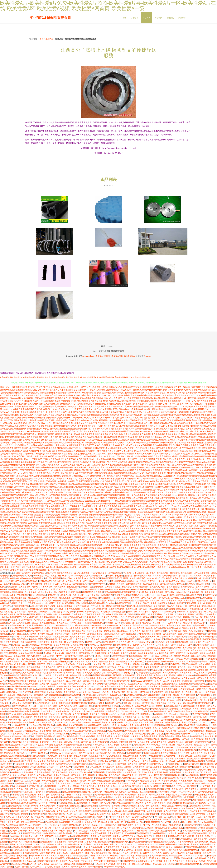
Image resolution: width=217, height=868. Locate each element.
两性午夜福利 (198, 800)
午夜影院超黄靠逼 (66, 803)
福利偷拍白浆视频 (205, 733)
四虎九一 (23, 603)
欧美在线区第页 (174, 831)
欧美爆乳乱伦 (91, 617)
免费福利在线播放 (65, 606)
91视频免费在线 (78, 537)
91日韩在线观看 (170, 534)
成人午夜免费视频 (97, 404)
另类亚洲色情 (97, 415)
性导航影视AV (51, 440)
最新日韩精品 (20, 426)
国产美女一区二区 (94, 642)
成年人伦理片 (15, 528)
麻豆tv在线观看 (111, 437)
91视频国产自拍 (69, 431)
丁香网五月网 (205, 850)
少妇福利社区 (200, 625)
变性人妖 (41, 390)
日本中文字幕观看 (163, 720)
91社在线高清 (157, 429)
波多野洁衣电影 (41, 717)
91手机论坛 (104, 534)
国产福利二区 (133, 692)
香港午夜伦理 (191, 664)
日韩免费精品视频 (18, 539)
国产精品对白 (163, 573)
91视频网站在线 (136, 409)
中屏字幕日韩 (18, 648)
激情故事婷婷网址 (29, 758)
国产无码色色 (8, 476)
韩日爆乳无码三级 (61, 423)
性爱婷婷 (6, 462)
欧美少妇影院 (155, 589)
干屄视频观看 (98, 772)
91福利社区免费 (127, 648)
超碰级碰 (90, 817)
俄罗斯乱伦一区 (24, 753)
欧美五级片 (156, 806)
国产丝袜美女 (209, 412)
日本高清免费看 (88, 758)
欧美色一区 (159, 639)
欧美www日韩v (37, 855)
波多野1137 (146, 864)
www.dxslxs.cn (89, 356)
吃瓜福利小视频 (121, 429)
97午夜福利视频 (157, 423)
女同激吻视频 (114, 431)
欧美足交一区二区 (175, 406)
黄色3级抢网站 (108, 390)
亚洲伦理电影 (190, 600)
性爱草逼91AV (143, 481)
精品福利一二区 (120, 839)
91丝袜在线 (60, 512)
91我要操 (171, 473)
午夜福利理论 (178, 789)
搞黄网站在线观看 (201, 476)
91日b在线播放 (175, 825)
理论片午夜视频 (46, 778)
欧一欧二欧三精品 (148, 850)
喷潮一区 (44, 481)
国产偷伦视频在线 (30, 742)
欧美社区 (136, 864)
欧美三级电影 (123, 523)
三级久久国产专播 (30, 617)
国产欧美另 (168, 628)
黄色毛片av (31, 689)
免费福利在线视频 (72, 695)
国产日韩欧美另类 (79, 867)
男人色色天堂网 (186, 781)
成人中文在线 (210, 612)
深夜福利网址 (210, 445)
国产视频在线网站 (80, 598)
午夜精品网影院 (189, 448)
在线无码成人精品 (160, 825)
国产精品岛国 (109, 664)
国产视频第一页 (99, 850)
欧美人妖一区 (211, 836)
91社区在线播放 (65, 786)
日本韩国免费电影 (154, 756)
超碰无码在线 (92, 503)
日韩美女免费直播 (142, 517)
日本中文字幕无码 (32, 459)
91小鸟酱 (170, 659)
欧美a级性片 (199, 781)
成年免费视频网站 (144, 445)
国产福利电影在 (120, 606)
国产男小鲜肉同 (168, 418)
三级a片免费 (207, 598)
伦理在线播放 (85, 398)
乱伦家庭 (85, 404)
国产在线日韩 (119, 753)
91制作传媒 (106, 459)
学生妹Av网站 (161, 390)
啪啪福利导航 (44, 794)
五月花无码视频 (83, 481)
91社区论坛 (35, 467)
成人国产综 (133, 764)
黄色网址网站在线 (153, 789)
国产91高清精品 (56, 398)
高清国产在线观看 (83, 800)
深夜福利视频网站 (125, 670)
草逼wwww (133, 520)
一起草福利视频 (110, 684)
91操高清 (54, 703)
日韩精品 (137, 703)
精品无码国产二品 (170, 526)
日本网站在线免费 (173, 426)
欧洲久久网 (102, 678)
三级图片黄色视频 (30, 709)
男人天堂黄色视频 (74, 681)
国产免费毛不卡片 (59, 534)
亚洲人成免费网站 (175, 390)
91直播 (56, 445)
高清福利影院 (182, 606)
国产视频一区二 (14, 659)
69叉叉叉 (160, 542)
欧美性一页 (178, 695)
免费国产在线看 (202, 487)
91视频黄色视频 (30, 783)
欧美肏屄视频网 (157, 592)
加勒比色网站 (46, 731)
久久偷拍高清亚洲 (64, 467)
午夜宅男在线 (51, 462)
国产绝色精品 (12, 465)
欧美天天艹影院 (74, 778)
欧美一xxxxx (210, 409)
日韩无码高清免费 (37, 767)
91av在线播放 (95, 459)
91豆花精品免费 (81, 831)
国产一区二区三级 (143, 825)
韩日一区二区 (32, 406)
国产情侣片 (168, 539)
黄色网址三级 (76, 806)
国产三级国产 (83, 462)
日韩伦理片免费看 (63, 758)
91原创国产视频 (197, 426)
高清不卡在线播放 (170, 781)
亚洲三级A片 (126, 745)
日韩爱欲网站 (202, 797)
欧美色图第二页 (99, 576)
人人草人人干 (179, 861)
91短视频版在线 (199, 858)
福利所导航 (183, 528)
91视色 (34, 445)
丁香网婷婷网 (156, 758)
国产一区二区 (121, 390)
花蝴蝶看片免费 (11, 395)
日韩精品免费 (144, 742)
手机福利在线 (65, 661)
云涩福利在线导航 (23, 445)
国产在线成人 (188, 692)
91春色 (169, 631)
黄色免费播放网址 (76, 725)
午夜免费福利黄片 (168, 844)
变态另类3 (69, 678)
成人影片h (131, 442)
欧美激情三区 (91, 822)
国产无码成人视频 (146, 772)
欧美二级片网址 (79, 523)
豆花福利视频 (52, 492)
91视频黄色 (176, 822)
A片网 (143, 756)
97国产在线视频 (34, 831)
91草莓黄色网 (31, 648)
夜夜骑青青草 (138, 398)
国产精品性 (55, 387)
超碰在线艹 (116, 451)
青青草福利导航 (119, 692)
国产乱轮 (116, 700)
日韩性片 (111, 584)
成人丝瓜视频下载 (96, 406)
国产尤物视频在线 (41, 528)
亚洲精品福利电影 (59, 589)
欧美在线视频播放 (36, 515)
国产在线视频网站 (157, 833)
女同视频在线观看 (36, 756)
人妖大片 (203, 526)
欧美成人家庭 (70, 864)
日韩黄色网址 (40, 492)
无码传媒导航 (14, 490)
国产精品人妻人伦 (117, 800)
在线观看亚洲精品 (148, 448)
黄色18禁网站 (128, 470)
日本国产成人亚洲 (13, 692)
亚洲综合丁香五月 (113, 587)
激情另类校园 (196, 659)
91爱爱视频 (58, 426)
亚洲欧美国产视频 (87, 811)
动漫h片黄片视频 (49, 697)
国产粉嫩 (149, 509)
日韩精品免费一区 (176, 855)
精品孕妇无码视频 (26, 465)
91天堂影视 (212, 526)
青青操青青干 (136, 545)
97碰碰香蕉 (56, 797)
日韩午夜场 (106, 490)
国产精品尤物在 (18, 454)
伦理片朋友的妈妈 (85, 673)
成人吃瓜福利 (210, 426)
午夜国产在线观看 (21, 814)
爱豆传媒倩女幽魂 (64, 429)
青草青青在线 (197, 650)
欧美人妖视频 (168, 806)
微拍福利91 (159, 617)
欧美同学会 (200, 681)
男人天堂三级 (104, 786)
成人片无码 (188, 515)
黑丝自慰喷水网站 (25, 695)
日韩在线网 (123, 462)
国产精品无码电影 (57, 395)
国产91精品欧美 (144, 659)
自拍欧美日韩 (95, 670)
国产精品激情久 (123, 661)
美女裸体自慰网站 (152, 667)
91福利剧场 (44, 431)
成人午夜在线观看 (209, 387)
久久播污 (198, 642)
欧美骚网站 (36, 520)
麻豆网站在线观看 (108, 467)
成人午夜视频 (104, 470)
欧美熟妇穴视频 (13, 492)
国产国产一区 (42, 412)
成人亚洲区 (110, 448)
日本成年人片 (15, 833)
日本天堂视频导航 (26, 409)
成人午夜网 (39, 420)
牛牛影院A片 (131, 487)
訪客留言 (182, 18)
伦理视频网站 (116, 470)
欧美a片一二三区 (162, 681)
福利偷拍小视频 (116, 387)
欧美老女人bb (8, 431)
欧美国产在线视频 (64, 764)
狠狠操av (140, 648)
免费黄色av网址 (195, 506)
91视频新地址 (116, 534)
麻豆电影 (168, 783)
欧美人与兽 (188, 623)
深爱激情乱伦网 (36, 609)
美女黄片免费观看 (205, 523)
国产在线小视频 (164, 495)
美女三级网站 (27, 717)
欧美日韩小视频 (105, 526)
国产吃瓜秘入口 (79, 631)
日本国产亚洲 (206, 789)
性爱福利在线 (147, 714)
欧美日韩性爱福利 (171, 490)
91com (175, 495)
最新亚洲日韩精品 (60, 454)
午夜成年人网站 (200, 531)
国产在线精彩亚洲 (8, 753)
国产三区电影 (205, 520)
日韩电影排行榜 (114, 861)
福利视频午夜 (86, 587)
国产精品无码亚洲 (16, 481)
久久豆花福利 (103, 855)
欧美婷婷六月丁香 (130, 623)
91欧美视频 (47, 675)
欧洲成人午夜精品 (131, 434)
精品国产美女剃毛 (137, 401)
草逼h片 (132, 839)
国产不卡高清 (82, 459)
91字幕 (191, 645)
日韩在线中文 (13, 797)
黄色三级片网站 (185, 667)
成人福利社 (200, 692)
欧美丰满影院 (176, 700)
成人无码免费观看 (118, 720)
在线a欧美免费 (193, 758)
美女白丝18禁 (186, 520)
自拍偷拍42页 (103, 695)
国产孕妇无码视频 (201, 534)
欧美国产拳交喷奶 (140, 431)
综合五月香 (129, 418)
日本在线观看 (139, 573)
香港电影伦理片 (157, 451)
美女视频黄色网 (61, 592)
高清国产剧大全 (21, 767)
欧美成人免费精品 (154, 628)
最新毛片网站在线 (32, 850)
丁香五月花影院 (90, 808)
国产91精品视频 (95, 867)
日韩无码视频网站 (145, 487)
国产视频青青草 (105, 836)
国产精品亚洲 (133, 467)
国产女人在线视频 (122, 803)
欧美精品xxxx (165, 686)
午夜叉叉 (59, 678)
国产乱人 (131, 456)
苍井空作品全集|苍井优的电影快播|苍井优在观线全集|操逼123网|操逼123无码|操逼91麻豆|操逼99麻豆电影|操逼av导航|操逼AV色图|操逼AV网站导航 (90, 567)
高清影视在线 (139, 745)
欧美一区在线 (74, 434)
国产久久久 (76, 711)
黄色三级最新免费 (175, 531)
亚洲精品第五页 (93, 467)
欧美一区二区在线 (168, 761)
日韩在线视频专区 (13, 745)
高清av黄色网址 (173, 581)
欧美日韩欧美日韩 (119, 789)
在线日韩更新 (11, 603)
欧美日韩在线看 (203, 587)
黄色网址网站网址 (20, 523)
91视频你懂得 (63, 448)
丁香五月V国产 (27, 492)
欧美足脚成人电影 (158, 587)
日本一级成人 (27, 858)
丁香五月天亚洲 (48, 520)
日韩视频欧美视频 (11, 750)
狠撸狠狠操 (176, 681)
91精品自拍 (156, 670)
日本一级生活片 (201, 617)
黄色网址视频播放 (74, 470)
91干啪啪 (125, 545)
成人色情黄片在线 (132, 448)
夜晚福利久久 (83, 750)
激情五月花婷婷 (193, 598)
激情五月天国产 (13, 434)
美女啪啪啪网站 (118, 581)
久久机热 (30, 420)
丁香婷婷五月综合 (63, 451)
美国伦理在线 (171, 639)
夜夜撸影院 (52, 639)
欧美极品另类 (163, 595)
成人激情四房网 (201, 839)
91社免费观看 (139, 628)
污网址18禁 (38, 542)
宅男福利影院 (98, 623)
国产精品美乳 (145, 434)
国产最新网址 (85, 653)
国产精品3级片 (110, 393)
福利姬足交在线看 (56, 481)
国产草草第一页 (124, 864)
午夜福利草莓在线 (187, 689)
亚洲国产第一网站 (135, 478)
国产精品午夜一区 (143, 404)
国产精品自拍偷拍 (118, 487)
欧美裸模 (168, 401)
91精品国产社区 (79, 503)
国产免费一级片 (180, 387)
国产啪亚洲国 (164, 503)
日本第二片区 (144, 537)
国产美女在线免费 (28, 509)
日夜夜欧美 (19, 448)
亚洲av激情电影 (197, 465)
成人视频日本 (60, 406)
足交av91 (108, 636)
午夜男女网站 (61, 725)
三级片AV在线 (168, 717)
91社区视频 (109, 792)
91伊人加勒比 (35, 476)
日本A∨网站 (131, 781)
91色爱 (185, 506)
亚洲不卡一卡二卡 (129, 678)
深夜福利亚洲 (75, 520)
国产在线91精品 (185, 839)
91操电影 (101, 517)
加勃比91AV (181, 592)
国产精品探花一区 (171, 478)
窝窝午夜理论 (18, 503)
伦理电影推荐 (17, 576)
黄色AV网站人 (14, 542)
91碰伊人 (168, 847)
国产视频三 (140, 747)
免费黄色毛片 (178, 398)
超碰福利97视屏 (56, 528)
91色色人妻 (202, 442)
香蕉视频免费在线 (154, 819)
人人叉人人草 (128, 733)
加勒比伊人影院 (76, 700)
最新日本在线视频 (172, 542)
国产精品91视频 (116, 515)
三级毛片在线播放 (187, 670)
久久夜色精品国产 (19, 725)
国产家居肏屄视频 (77, 817)
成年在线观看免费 (86, 548)
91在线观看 (65, 545)
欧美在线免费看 (7, 448)
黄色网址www (94, 645)
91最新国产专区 (13, 822)
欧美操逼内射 (115, 728)
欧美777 (67, 722)
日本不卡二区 (173, 404)
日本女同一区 (136, 853)
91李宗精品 (210, 509)
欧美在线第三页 (109, 670)
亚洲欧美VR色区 (70, 753)
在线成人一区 (209, 642)
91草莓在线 (19, 764)
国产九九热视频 (14, 714)
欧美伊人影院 (10, 442)
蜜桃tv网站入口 (62, 473)
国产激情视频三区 (122, 503)
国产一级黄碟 (157, 861)
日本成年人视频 (95, 858)
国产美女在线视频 (84, 431)
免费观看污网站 (140, 501)
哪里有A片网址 (195, 495)
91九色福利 (15, 498)
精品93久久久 (82, 465)
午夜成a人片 (6, 645)
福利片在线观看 (201, 390)
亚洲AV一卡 (174, 476)
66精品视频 (158, 478)
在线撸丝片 (123, 437)
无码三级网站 (6, 639)
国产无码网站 (28, 512)
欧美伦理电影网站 (77, 423)
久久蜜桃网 (112, 819)
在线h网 (121, 714)
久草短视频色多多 (205, 695)
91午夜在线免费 (79, 467)
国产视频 (86, 545)
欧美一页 (126, 548)
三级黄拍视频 (203, 670)
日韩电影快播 (31, 728)
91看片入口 (68, 528)
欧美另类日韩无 (171, 709)
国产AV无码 (43, 429)
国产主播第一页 (189, 822)
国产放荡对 (170, 612)
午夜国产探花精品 (8, 700)
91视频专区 (105, 692)
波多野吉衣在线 (191, 850)
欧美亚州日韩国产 (201, 717)
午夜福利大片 (128, 673)
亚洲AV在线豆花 (179, 523)
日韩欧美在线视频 (205, 828)
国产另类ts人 (107, 764)
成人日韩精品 (16, 526)
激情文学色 (167, 517)
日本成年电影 (162, 792)
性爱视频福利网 (182, 747)
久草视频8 (164, 462)
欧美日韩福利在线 (141, 722)
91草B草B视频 (123, 415)
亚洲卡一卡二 (81, 495)
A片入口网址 (128, 686)
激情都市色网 (27, 589)
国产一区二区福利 (71, 398)
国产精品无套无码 (68, 498)
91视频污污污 (50, 515)
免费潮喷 (186, 426)
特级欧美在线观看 (194, 420)
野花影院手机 (51, 836)
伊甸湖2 (65, 817)
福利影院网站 (181, 418)
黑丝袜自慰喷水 (7, 512)
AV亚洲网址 (34, 451)
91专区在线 (62, 462)
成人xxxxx (167, 506)
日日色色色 (159, 642)
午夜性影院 (196, 736)
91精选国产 (122, 467)
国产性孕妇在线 (48, 811)
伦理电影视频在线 (50, 831)
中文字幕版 (211, 634)
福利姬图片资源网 (53, 867)
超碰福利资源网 (16, 681)
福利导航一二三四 (194, 817)
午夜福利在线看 (124, 858)
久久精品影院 (57, 642)
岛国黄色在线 (132, 609)
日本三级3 (210, 800)
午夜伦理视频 (176, 772)
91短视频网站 (24, 520)
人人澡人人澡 (92, 661)
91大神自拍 (189, 390)
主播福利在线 (194, 806)
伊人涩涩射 (63, 456)
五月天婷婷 (203, 542)
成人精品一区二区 (45, 423)
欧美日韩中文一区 (182, 431)
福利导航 (144, 462)
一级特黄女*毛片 (70, 656)
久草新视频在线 (120, 473)
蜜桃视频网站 (28, 478)
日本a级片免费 (24, 700)
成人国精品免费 (86, 659)
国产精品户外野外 (74, 581)
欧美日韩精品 (74, 847)
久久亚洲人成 (78, 442)
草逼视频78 (131, 454)
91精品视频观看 (126, 600)
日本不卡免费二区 (179, 645)
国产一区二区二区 (106, 395)
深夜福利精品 (138, 828)
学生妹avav (105, 465)
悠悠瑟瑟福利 (156, 614)
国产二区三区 (44, 387)
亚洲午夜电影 (76, 650)
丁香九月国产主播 (89, 531)
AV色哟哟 (181, 467)
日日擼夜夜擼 (15, 861)
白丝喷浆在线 (115, 758)
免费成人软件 (60, 470)
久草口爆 (36, 675)
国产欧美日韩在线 (97, 462)
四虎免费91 (165, 415)
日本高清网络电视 (170, 670)
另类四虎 (197, 406)
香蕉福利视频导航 (129, 639)
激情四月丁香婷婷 (132, 576)
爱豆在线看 (15, 462)
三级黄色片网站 (65, 484)
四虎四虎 (99, 592)
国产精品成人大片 (158, 764)
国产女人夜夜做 (150, 495)
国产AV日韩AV (106, 803)
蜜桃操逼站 (127, 587)
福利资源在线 (158, 409)
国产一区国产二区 (178, 653)
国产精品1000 (97, 498)
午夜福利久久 (160, 836)
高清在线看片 (59, 681)
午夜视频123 (8, 487)
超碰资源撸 (157, 634)
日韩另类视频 (142, 700)
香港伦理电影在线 (143, 406)
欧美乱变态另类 (8, 778)
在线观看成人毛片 (136, 684)
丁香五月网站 (30, 487)
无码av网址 (193, 631)
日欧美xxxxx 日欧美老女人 (115, 867)
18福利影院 (17, 423)
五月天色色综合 (44, 659)
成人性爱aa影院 (146, 412)
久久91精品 (113, 750)
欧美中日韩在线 (18, 600)
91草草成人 (14, 620)
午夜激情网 (103, 742)
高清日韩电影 (27, 528)
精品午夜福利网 (55, 517)
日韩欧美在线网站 (20, 609)
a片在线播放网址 (45, 592)
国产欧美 (171, 440)
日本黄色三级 (65, 595)
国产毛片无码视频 (138, 842)
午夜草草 (79, 612)
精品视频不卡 (72, 653)
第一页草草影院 (71, 509)
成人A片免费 (208, 736)
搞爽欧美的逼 (17, 761)
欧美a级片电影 (196, 612)
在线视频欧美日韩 (79, 836)
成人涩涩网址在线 (98, 731)
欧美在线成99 (182, 609)
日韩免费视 (165, 822)
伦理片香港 (149, 531)
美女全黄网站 (7, 783)
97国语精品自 (107, 595)
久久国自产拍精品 (150, 440)
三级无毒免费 (40, 512)
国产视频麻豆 (126, 625)
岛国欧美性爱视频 (97, 709)
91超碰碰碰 (179, 847)
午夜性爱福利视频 (21, 606)
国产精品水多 (172, 528)
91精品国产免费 (7, 578)
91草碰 (131, 437)
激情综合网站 (196, 747)
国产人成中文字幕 (79, 761)
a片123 (48, 495)
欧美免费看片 (89, 650)
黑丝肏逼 (14, 825)
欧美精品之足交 (84, 828)
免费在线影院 (120, 512)
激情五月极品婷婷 (16, 393)
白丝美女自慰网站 (26, 545)
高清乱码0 (163, 440)
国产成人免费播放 (154, 767)
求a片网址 (99, 437)
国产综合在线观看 (165, 387)
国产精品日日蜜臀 (99, 750)
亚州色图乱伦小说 (92, 442)
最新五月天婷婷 (37, 822)
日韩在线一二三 (19, 645)
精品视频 (171, 606)
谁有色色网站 (204, 648)
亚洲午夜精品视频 (63, 490)
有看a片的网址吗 (39, 573)
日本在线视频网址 (192, 775)
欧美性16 (119, 448)
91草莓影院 (184, 412)
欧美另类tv (113, 600)
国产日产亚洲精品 (143, 429)
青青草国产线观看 (75, 686)
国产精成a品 (86, 772)
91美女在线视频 (114, 420)
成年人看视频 (51, 858)
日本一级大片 (6, 387)
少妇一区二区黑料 (48, 709)
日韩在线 (65, 412)
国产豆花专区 (114, 745)
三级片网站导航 (101, 659)
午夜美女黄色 (53, 761)
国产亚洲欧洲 (102, 758)
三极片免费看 (74, 850)
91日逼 (125, 534)
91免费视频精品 (204, 539)
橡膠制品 (99, 356)
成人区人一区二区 (203, 722)
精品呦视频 (167, 537)
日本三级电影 (196, 811)
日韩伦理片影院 (171, 800)
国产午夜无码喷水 (50, 598)
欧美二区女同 (40, 526)
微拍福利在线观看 (20, 387)
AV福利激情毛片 (50, 537)
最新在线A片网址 (171, 456)
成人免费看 (77, 722)
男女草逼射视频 (114, 733)
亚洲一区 (165, 700)
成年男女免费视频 (168, 753)
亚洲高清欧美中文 (100, 609)
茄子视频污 (71, 406)
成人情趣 (47, 653)
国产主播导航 (114, 653)
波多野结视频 (100, 794)
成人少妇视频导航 (34, 437)
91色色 (129, 722)
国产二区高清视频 (18, 839)
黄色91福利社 (27, 542)
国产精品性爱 (62, 733)
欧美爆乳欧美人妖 (17, 650)
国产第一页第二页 (17, 634)
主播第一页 (101, 454)
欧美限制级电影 (143, 709)
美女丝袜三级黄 (93, 789)
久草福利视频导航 (138, 578)
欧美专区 (115, 806)
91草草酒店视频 (19, 406)
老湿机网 (173, 839)
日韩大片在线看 (65, 442)
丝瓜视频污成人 (20, 534)
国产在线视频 (46, 478)
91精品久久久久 (195, 576)
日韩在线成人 (79, 642)
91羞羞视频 (17, 440)
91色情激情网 (14, 412)
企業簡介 (135, 18)
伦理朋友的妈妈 (85, 478)
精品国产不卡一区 (130, 775)
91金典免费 (150, 492)
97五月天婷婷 (111, 462)
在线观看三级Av (117, 695)
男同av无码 (61, 617)
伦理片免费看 (78, 620)
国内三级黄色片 (86, 656)
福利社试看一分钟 (117, 659)
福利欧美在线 (177, 515)
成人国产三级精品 (204, 772)
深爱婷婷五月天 (142, 861)
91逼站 (84, 847)
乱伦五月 (18, 512)
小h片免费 (197, 423)
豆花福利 (118, 636)
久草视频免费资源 (15, 670)
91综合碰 (148, 506)
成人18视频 (112, 520)
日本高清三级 (167, 656)
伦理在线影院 (203, 600)
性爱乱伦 (176, 686)
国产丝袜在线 (154, 697)
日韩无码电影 (76, 623)
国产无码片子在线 (29, 661)
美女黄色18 (49, 490)
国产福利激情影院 (63, 808)
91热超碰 (40, 745)
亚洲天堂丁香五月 (194, 467)
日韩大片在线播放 (205, 822)
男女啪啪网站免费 (134, 584)
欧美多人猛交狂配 (23, 736)
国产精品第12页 (94, 490)
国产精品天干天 (128, 404)
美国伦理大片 (75, 387)
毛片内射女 (26, 501)
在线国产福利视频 (128, 806)
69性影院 (148, 409)
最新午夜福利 (145, 728)
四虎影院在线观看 (30, 806)
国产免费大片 (156, 537)
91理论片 (159, 490)
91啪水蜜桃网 (145, 534)
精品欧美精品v (57, 523)
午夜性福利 (115, 844)
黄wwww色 (130, 406)
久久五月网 (86, 745)
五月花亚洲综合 (78, 451)
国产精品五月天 (200, 462)
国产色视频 (52, 501)
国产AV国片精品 (34, 656)
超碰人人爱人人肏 (148, 636)
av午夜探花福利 (186, 490)
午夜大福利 (170, 642)
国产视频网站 (10, 770)
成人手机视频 (37, 625)
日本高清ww (66, 584)
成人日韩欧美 (125, 808)
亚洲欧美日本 (186, 673)
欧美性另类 (131, 742)
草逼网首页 (110, 409)
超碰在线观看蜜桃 (122, 736)
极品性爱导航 (126, 431)
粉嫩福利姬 (136, 736)
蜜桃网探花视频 (66, 756)
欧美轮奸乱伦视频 (180, 814)
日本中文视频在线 (167, 498)
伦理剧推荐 (180, 498)
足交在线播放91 (81, 390)
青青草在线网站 (146, 775)
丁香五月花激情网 (209, 481)
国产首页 (34, 778)
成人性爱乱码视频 (73, 628)
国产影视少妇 (15, 742)
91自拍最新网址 (171, 409)
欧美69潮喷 (90, 412)
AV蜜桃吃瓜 (74, 515)
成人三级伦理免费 (44, 393)
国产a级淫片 (135, 631)
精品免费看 (113, 440)
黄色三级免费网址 (142, 451)
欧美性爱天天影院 (143, 725)
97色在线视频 (51, 576)
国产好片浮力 (79, 440)
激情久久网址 (88, 778)
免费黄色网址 (136, 523)
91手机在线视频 (35, 584)
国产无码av (93, 487)
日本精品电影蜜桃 (119, 656)
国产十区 (32, 864)
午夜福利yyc (17, 772)
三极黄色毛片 (53, 783)
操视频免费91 (62, 420)
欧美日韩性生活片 (42, 498)
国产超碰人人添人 (83, 576)
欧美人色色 (10, 800)
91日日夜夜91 (210, 404)
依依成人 (74, 811)
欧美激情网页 (19, 733)
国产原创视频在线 (40, 418)
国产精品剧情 (141, 733)
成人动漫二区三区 (204, 492)
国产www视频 (138, 509)
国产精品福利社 (96, 847)
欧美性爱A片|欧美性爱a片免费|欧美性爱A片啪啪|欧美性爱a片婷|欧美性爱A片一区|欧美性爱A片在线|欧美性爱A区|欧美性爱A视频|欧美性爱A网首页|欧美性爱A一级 (71, 377)
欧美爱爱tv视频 (7, 484)
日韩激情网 (82, 692)
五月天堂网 (77, 551)
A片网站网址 (156, 517)
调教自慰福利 (94, 689)
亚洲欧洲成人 (55, 412)
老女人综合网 (115, 811)
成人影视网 (45, 684)
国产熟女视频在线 (118, 465)
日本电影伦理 (26, 490)
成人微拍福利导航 (54, 548)
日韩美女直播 (154, 459)
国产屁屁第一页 (117, 481)
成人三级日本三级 (159, 855)
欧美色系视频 (65, 598)
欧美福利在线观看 (48, 686)
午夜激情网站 (187, 794)
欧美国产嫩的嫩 (58, 794)
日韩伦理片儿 (21, 739)
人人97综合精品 (27, 473)
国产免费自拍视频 (60, 772)
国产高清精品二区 (162, 393)
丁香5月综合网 (41, 456)
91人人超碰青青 (173, 520)
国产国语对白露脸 (207, 628)
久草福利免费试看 (146, 520)
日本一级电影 (107, 476)
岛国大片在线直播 (184, 717)
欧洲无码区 (5, 631)
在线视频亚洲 (185, 684)
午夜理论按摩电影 (80, 819)
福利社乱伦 (182, 778)
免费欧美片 (95, 714)
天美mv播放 (17, 703)
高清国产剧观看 (151, 465)
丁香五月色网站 (95, 390)
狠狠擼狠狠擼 (96, 545)
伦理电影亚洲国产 (199, 440)
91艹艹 (59, 656)
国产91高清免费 (16, 728)
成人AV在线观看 (89, 539)
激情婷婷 (200, 836)
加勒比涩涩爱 (188, 722)
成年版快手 (147, 523)
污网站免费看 (180, 420)
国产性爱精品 (115, 675)
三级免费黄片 (81, 803)
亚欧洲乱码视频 (7, 756)
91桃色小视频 (108, 545)
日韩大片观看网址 (209, 437)
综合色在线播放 (41, 703)
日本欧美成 (160, 631)
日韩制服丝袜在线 (109, 714)
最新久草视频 (160, 606)
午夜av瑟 (157, 728)
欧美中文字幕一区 (160, 839)
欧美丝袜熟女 (192, 861)
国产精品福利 (109, 767)
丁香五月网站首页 (130, 728)
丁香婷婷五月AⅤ (47, 714)
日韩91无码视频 (14, 720)
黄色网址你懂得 (37, 814)
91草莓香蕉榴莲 (115, 573)
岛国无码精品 (193, 636)
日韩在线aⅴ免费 (182, 659)
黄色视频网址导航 (76, 456)
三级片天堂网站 (192, 847)
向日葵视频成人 (154, 750)
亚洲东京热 (207, 406)
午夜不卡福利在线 (11, 858)
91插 (82, 512)
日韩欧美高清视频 (173, 722)
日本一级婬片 (133, 390)
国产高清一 (144, 609)
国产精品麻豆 (108, 614)
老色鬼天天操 (141, 686)
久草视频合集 (59, 675)
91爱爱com (53, 456)
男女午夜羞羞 (112, 778)
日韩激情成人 (211, 761)
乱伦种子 (65, 387)
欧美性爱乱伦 (88, 592)
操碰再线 (46, 850)
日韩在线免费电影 (158, 625)
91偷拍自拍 (168, 758)
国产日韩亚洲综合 (10, 520)
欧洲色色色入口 (124, 642)
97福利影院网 (203, 808)
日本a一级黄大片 (92, 612)
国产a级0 (33, 390)
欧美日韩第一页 (178, 817)
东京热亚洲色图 (23, 551)
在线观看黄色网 (125, 539)
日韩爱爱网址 (107, 645)
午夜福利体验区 (157, 722)
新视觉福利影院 (12, 819)
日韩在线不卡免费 (107, 661)
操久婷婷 (52, 448)
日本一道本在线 (188, 581)
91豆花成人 (183, 495)
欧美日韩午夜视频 (129, 653)
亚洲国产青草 (121, 764)
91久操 (89, 440)
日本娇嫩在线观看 (95, 636)
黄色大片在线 (81, 858)
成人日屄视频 (13, 717)
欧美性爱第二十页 (92, 700)
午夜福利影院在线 (115, 794)
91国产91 (180, 853)
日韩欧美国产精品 (176, 742)
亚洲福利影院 (58, 628)
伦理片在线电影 (100, 828)
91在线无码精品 (69, 828)
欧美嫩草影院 (210, 589)
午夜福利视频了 (145, 731)
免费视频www (56, 753)
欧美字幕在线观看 (50, 747)
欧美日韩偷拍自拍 (171, 725)
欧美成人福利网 (152, 786)
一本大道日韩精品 (136, 739)
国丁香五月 (151, 573)
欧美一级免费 (189, 772)
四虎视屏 (66, 600)
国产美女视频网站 (197, 473)
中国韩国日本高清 (28, 412)
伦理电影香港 (179, 470)
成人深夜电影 (123, 401)
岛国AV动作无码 (171, 423)
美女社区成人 (91, 501)
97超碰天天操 (173, 620)
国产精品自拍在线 (47, 733)
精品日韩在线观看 (185, 745)
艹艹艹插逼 (188, 462)
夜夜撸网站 (45, 742)
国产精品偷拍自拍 (75, 617)
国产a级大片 (134, 606)
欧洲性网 (11, 844)
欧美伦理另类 (210, 545)
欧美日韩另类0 (136, 426)
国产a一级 (206, 806)
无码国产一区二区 (102, 656)
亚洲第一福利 (169, 853)
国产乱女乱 (157, 506)
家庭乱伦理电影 (110, 415)
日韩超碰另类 (128, 861)
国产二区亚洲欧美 (81, 714)
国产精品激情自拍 (48, 623)
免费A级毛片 (186, 620)
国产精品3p (139, 506)
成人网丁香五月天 (112, 847)
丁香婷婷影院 (57, 742)
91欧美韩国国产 (189, 808)
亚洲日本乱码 (142, 620)
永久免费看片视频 (209, 864)
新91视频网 (129, 423)
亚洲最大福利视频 (115, 576)
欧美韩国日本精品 (11, 758)
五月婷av (87, 722)
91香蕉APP (33, 387)
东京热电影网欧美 (97, 756)
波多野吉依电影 (186, 423)
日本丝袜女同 (59, 653)
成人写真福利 (6, 459)
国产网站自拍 (157, 678)
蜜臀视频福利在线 (85, 864)
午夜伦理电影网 (135, 440)
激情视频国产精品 (116, 412)
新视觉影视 (212, 456)
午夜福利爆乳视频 (101, 720)
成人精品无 (117, 517)
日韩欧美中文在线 (198, 814)
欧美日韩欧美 (174, 770)
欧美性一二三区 (14, 731)
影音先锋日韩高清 (29, 797)
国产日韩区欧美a (47, 725)
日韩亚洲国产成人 (30, 731)
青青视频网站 (55, 717)
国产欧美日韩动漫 (122, 689)
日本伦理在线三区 (185, 756)
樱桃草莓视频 (191, 750)
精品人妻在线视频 (115, 731)
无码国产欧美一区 (82, 783)
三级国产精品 (180, 697)
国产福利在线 (26, 415)
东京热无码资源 (71, 706)
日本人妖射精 (94, 465)
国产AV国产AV (75, 393)
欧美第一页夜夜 (153, 395)
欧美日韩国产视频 (100, 800)
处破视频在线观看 (49, 847)
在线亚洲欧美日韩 (13, 722)
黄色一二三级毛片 (124, 664)
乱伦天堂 (26, 531)
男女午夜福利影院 (109, 523)
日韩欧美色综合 (78, 501)
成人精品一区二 (36, 867)
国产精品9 (102, 600)
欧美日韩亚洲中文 (194, 639)
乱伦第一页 (131, 465)
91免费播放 (150, 792)
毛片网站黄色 (167, 548)
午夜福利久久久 (23, 817)
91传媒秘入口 (40, 620)
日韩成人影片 (208, 451)
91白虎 (150, 642)
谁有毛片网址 (102, 650)
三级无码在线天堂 (139, 498)
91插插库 (70, 395)
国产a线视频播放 (115, 850)
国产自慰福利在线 (149, 598)
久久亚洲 (168, 861)
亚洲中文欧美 (60, 778)
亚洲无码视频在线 (142, 470)
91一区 (109, 517)
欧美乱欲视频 (141, 456)
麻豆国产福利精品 (66, 858)
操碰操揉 (42, 548)
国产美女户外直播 (188, 819)
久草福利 (77, 404)
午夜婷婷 (57, 828)
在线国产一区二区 (41, 825)
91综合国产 (211, 781)
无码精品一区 (132, 581)
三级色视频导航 (151, 814)
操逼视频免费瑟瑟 (100, 722)
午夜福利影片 (107, 689)
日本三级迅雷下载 (202, 573)
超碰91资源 (127, 459)
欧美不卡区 (153, 686)
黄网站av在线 (76, 545)
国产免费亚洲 (45, 842)
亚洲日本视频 (174, 445)
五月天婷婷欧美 (96, 434)
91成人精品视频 (167, 395)
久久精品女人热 (47, 678)
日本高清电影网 (197, 434)
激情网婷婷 (194, 526)
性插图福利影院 (45, 648)
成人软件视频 (39, 462)
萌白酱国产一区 (179, 401)
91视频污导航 (152, 503)
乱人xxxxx (11, 517)
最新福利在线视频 (153, 684)
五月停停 (25, 822)
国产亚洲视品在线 (35, 534)
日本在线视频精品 (208, 636)
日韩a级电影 (114, 509)
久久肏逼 (121, 584)
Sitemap (147, 356)
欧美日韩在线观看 (13, 709)
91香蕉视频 (157, 725)
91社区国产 (128, 387)
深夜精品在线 (20, 656)
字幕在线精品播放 (187, 487)
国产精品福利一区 (72, 844)
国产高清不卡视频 (52, 434)
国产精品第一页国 (16, 470)
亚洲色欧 (32, 775)
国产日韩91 (185, 404)
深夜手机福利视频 (175, 600)
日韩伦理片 (177, 506)
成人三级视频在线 (147, 490)
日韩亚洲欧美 (110, 858)
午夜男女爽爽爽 (188, 770)
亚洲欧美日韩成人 (89, 786)
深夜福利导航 (57, 864)
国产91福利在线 (7, 592)
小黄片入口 (39, 836)
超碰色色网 (98, 587)
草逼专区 (205, 661)
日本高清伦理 (34, 697)
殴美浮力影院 (157, 847)
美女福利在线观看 (126, 531)
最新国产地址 (208, 783)
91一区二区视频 (153, 747)
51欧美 (125, 420)
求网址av (148, 800)
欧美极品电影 (207, 418)
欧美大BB (107, 434)
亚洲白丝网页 (71, 659)
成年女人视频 (123, 393)
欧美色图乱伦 (157, 709)
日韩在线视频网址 (82, 606)
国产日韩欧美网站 (80, 487)
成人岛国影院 (190, 492)
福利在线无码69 (96, 667)
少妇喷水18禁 (184, 481)
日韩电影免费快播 (44, 861)
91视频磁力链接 (31, 842)
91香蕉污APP (42, 509)
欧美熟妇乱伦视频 (209, 775)
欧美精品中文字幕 (98, 584)
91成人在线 (86, 684)
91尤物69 (164, 459)
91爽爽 (128, 628)
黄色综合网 (95, 764)
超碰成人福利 (23, 800)
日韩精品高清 (57, 476)
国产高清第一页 (122, 495)
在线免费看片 (103, 501)
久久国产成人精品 (68, 465)
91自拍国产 (69, 612)
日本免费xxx (134, 598)
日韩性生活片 (200, 623)
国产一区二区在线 (110, 620)
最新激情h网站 (154, 501)
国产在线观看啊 (207, 700)
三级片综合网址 (128, 700)
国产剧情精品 (30, 393)
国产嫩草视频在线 (148, 542)
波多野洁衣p (87, 648)
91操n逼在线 (185, 714)
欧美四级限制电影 (19, 598)
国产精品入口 (143, 614)
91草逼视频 (107, 542)
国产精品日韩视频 (81, 764)
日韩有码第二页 (88, 695)
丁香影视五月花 (110, 492)
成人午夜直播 (34, 781)
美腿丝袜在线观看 (125, 506)
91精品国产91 (8, 445)
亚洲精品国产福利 (15, 581)
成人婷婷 (27, 720)
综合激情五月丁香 (145, 836)
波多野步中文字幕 (48, 503)
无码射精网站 (171, 434)
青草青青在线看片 (134, 753)
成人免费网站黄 (164, 636)
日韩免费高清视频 (76, 842)
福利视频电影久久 (125, 492)
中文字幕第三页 (155, 431)
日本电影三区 (164, 598)
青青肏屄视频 (102, 844)
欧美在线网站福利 (202, 745)
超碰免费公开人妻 (80, 709)
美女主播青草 (38, 434)
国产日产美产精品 (90, 470)
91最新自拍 (101, 456)
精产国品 (206, 495)
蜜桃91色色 (198, 470)
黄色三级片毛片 (76, 448)
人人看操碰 (123, 440)
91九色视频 (13, 409)
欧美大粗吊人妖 (62, 520)
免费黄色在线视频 (80, 526)
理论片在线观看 (20, 775)
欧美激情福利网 (82, 542)
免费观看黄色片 (28, 828)
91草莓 (9, 534)
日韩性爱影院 (6, 814)
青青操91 (194, 542)
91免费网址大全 (191, 720)
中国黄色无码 (198, 620)
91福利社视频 (134, 462)
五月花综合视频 (29, 659)
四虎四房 (168, 523)
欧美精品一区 (206, 847)
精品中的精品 (87, 420)
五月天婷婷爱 (157, 467)
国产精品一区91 (53, 526)
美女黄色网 (210, 592)
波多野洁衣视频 (167, 420)
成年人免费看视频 (84, 720)
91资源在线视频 (15, 478)
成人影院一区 (81, 689)
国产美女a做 (155, 778)
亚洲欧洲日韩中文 (8, 595)
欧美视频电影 (164, 545)
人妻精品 (18, 783)
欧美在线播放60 (143, 855)
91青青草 (92, 836)
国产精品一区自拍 (28, 495)
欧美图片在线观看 (8, 390)
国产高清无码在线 (172, 711)
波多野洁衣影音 (192, 789)
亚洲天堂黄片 (155, 858)
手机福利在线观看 (196, 761)
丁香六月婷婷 (40, 792)
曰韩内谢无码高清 (55, 844)
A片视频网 (208, 470)
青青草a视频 (123, 783)
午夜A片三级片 (41, 465)
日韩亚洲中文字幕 (44, 722)
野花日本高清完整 (29, 642)
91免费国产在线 (113, 711)
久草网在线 (7, 423)
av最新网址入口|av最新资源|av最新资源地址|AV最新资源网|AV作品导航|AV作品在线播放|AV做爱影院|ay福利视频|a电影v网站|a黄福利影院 (94, 559)
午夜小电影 (65, 761)
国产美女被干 (158, 706)
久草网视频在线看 (174, 448)
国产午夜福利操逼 (87, 753)
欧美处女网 (105, 598)
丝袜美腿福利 (22, 778)
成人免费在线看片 (77, 789)
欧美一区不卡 (105, 770)
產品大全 (147, 18)
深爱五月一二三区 (158, 600)
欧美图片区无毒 (123, 603)
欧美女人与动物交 (41, 395)
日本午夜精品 (159, 731)
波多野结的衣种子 (17, 831)
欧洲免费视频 (201, 675)
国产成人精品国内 (151, 761)
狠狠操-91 (162, 473)
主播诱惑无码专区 (150, 545)
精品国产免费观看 (68, 459)
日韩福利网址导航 (64, 503)
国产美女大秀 (120, 761)
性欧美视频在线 (49, 667)
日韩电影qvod (6, 656)
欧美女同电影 (21, 697)
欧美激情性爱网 (202, 842)
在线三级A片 (68, 770)
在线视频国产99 (18, 747)
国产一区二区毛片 (15, 623)
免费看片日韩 (118, 542)
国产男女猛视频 (160, 509)
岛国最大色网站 (155, 526)
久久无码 (71, 534)
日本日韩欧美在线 (97, 528)
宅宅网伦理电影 (101, 648)
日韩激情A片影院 (78, 645)
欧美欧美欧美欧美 (98, 717)
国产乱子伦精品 (114, 673)
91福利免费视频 (41, 545)
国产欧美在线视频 (177, 393)
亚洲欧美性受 (144, 678)
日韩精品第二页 (177, 664)
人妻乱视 (90, 418)
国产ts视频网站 (182, 473)
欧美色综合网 (191, 393)
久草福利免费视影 (64, 551)
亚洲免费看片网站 (11, 661)
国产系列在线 (63, 811)
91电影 (91, 775)
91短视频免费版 (99, 653)
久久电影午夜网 (179, 636)
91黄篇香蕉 (120, 817)
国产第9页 (188, 484)
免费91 (132, 429)
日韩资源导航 (200, 803)
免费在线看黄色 (16, 808)
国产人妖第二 (120, 442)
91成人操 (118, 797)
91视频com (61, 686)
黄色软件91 (112, 456)
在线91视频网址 (139, 642)
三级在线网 (183, 731)
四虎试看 (150, 418)
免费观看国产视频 (170, 689)
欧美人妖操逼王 (178, 603)
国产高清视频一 (114, 831)
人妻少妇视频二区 (166, 465)
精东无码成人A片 (81, 578)
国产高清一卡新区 (95, 426)
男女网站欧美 (190, 828)
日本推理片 (19, 487)
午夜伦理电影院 (98, 606)
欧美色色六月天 (17, 401)
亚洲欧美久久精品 (151, 753)
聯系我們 (158, 18)
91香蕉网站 (182, 761)
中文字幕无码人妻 (159, 404)
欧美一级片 (58, 706)
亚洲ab (23, 437)
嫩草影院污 (143, 794)
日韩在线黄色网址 (190, 628)
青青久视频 (108, 473)
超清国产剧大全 (79, 429)
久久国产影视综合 (77, 412)
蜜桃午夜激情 (175, 459)
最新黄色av (137, 528)
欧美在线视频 (74, 454)
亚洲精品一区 (64, 836)
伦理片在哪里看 (111, 484)
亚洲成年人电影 (65, 855)
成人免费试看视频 (19, 631)
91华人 (146, 426)
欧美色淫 (90, 401)
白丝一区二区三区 (87, 797)
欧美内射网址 (18, 459)
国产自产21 (50, 625)
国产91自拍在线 (128, 634)
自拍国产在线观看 (182, 656)
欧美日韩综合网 (97, 603)
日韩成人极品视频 (201, 515)
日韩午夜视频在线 (204, 703)
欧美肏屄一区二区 (203, 503)
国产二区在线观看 (89, 387)
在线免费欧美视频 (164, 398)
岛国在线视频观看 (67, 839)
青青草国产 (95, 481)
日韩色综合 (5, 598)
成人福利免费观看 (195, 595)
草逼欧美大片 (197, 753)
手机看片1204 (196, 431)
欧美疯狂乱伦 (100, 673)
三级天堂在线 (177, 828)
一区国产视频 (165, 814)
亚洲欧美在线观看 (193, 429)
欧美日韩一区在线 (72, 742)
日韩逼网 (108, 406)
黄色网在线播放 (64, 537)
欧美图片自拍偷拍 (64, 833)
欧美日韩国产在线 (200, 684)
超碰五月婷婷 (158, 612)
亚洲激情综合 (188, 681)
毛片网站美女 (36, 537)
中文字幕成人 (199, 673)
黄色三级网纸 (115, 775)
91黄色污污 (85, 825)
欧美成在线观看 (126, 750)
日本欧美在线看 (86, 515)
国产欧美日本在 (31, 581)
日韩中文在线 (75, 420)
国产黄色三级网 (129, 836)
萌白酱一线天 (97, 506)
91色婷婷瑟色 (142, 442)
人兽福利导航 (87, 520)
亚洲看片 (44, 612)
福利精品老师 (73, 587)
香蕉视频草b (207, 758)
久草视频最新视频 (81, 584)
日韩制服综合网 (105, 842)
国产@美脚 (170, 592)
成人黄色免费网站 (11, 642)
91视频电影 (188, 406)
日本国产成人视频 (81, 528)
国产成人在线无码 (120, 526)
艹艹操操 (89, 423)
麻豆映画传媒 (101, 775)
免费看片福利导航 (13, 684)
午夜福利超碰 (23, 595)
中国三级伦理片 (83, 839)
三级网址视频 (181, 614)
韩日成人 (82, 509)
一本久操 (161, 581)
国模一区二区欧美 (17, 689)
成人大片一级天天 (206, 512)
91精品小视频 (50, 551)
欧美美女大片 (59, 728)
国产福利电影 (196, 451)
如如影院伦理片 (73, 728)
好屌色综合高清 (160, 864)
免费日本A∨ (53, 595)
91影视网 (28, 401)
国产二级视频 (209, 697)
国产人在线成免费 (205, 401)
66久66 (178, 628)
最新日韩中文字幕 (72, 648)
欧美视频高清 (46, 636)
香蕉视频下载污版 (36, 506)
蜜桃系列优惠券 (172, 733)
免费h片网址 (191, 855)
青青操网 (17, 792)
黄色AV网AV (149, 853)
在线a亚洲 (58, 745)
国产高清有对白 (184, 858)
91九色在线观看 (72, 512)
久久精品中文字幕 (139, 661)
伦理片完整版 (202, 448)
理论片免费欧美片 (192, 764)
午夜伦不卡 (37, 401)
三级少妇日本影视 (98, 831)
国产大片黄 (47, 600)
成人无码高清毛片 (182, 465)
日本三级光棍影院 (42, 409)
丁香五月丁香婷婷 (52, 531)
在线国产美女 (137, 595)
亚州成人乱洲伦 (202, 578)
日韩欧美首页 (44, 642)
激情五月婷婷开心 (65, 573)
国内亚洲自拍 (63, 623)
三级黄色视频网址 (52, 506)
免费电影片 (88, 448)
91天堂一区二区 (102, 509)
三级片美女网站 (93, 595)
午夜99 (64, 506)
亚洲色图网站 (67, 539)
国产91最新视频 (176, 850)
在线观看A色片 (161, 714)
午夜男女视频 (49, 606)
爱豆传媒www (29, 861)
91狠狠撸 (113, 401)
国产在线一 (27, 418)
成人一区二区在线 (63, 714)
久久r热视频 (171, 731)
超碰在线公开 (62, 515)
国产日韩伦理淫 (198, 548)
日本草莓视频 (111, 825)
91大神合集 (172, 437)
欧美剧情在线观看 (185, 803)
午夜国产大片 (145, 623)
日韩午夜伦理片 (23, 573)
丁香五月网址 (91, 842)
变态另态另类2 (198, 509)
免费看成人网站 (185, 833)
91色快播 (207, 431)
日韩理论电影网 (150, 603)
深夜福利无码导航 (185, 728)
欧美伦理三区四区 (173, 808)
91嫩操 (3, 803)
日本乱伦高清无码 (180, 537)
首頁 (125, 18)
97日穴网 (44, 459)
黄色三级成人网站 (206, 750)
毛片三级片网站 (175, 703)
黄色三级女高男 (48, 764)
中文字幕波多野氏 (40, 753)
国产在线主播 (104, 581)
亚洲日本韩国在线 (30, 636)
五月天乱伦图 (51, 800)
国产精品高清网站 (123, 589)
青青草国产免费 (14, 625)
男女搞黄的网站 (33, 600)
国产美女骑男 (160, 803)
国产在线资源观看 (139, 689)
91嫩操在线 (188, 617)
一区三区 (98, 864)
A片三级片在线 (162, 772)
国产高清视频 (114, 678)
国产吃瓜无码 (154, 689)
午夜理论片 (133, 537)
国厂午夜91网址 (200, 833)
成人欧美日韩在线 (158, 609)
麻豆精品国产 (189, 703)
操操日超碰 (100, 778)
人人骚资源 (57, 689)
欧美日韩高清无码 (209, 764)
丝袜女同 (97, 478)
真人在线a (86, 609)
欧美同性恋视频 (206, 861)
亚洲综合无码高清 (19, 584)
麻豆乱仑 (197, 767)
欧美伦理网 (106, 697)
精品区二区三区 (31, 623)
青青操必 (11, 789)
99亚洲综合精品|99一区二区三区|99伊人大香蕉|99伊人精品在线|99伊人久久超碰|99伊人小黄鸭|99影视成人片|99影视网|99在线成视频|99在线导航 (140, 562)
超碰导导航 (14, 828)
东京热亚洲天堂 (16, 628)
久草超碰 (199, 778)
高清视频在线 (171, 706)
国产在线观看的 (11, 545)
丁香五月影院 (21, 612)
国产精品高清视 (92, 814)
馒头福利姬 (158, 800)
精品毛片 (197, 490)
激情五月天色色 (194, 418)
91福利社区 (106, 612)
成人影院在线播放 (159, 406)
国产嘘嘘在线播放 (140, 858)
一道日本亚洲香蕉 (41, 398)
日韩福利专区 (28, 526)
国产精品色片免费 (53, 814)
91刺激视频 (205, 537)
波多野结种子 (142, 833)
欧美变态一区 (151, 387)
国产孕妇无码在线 (21, 639)
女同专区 (72, 750)
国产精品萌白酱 (82, 517)
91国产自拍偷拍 (205, 393)
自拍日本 (17, 853)
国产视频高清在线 (79, 437)
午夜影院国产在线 (162, 512)
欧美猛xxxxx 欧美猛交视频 (178, 650)
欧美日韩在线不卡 (113, 686)
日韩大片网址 (29, 722)
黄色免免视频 (156, 811)
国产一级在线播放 (49, 789)
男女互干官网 (145, 612)
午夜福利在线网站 (45, 445)
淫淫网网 (184, 445)
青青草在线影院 (114, 717)
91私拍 (112, 722)
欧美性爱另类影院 (95, 631)
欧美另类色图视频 (150, 736)
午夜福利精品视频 (153, 648)
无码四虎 (104, 431)
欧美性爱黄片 (7, 764)
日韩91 (110, 817)
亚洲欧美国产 (185, 800)
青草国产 (92, 781)
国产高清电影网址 (22, 467)
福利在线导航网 (92, 739)
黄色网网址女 (36, 442)
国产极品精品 (34, 631)
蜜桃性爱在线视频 (170, 589)
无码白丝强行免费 (144, 515)
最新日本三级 (63, 853)
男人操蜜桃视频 (158, 434)
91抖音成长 (205, 844)
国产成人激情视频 (142, 437)
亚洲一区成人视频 (182, 451)
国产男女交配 (32, 678)
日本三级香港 (115, 650)
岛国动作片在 (148, 476)
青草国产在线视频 (62, 401)
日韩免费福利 (200, 794)
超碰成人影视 (168, 431)
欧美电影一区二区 (134, 800)
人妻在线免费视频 (186, 706)
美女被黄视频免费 (8, 614)
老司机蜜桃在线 (30, 423)
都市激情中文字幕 (113, 623)
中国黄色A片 (187, 711)
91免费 (8, 733)
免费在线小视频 (107, 429)
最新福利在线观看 (174, 617)
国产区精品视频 (128, 855)
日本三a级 (53, 661)
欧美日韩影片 (110, 864)
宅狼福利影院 (15, 673)
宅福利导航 (127, 811)
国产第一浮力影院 (108, 681)
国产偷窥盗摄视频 (122, 395)
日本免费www (25, 825)
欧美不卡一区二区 (90, 628)
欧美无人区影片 (174, 625)
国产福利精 (176, 648)
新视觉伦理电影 (119, 770)
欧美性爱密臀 (176, 503)
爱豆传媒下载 (75, 531)
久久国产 (155, 844)
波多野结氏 (27, 692)
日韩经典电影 (183, 844)
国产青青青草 (95, 542)
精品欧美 (78, 539)
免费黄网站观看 (133, 714)
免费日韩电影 (49, 415)
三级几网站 (43, 661)
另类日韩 (65, 650)
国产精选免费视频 (101, 515)
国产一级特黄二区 (32, 811)
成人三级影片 (38, 736)
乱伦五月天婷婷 (110, 506)
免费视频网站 (44, 523)
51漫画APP (195, 481)
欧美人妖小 (39, 858)
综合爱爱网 (205, 825)
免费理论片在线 (118, 617)
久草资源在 (133, 484)
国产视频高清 (54, 418)
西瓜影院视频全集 (185, 534)
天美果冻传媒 (54, 465)
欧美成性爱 (58, 731)
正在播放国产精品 (13, 617)
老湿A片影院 (104, 487)
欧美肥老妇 (207, 506)
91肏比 (196, 520)
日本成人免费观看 (97, 819)
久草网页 (117, 476)
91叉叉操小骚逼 (100, 520)
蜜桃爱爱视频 (181, 395)
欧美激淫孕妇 (85, 792)
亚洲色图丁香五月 (116, 833)
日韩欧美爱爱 (99, 448)
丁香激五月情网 (121, 578)
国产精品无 (167, 578)
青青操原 (115, 706)
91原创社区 (168, 470)
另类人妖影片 (58, 659)
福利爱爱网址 (58, 478)
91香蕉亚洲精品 (21, 476)
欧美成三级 (182, 864)
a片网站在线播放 (167, 661)
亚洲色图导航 (44, 797)
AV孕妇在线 (74, 861)
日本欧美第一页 (133, 512)
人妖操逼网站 (64, 822)
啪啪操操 (32, 839)
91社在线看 (172, 509)
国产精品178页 (16, 842)
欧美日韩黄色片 (184, 509)
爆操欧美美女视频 (62, 645)
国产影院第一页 (92, 451)
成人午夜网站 (65, 614)
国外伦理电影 (130, 794)
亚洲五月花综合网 (79, 781)
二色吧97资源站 (123, 426)
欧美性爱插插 (159, 412)
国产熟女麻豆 (107, 761)
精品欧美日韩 (160, 775)
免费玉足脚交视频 (70, 792)
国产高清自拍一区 (56, 509)
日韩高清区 (169, 614)
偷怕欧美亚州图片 (60, 393)
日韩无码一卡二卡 (177, 792)
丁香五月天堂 (139, 387)
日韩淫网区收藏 (200, 709)
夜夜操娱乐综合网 (175, 775)
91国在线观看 (90, 456)
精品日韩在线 (21, 756)
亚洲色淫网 (191, 603)
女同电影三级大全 (141, 811)
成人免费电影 (70, 664)
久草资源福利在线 (106, 589)
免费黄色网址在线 (88, 454)
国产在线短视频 (37, 531)
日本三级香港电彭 (178, 595)
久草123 (167, 515)
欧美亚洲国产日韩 (98, 747)
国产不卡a (80, 639)
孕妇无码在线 (93, 534)
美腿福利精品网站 (141, 625)
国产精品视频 (144, 847)
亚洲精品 (76, 758)
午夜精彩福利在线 (70, 797)
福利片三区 (68, 814)
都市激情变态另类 (161, 487)
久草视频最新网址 (50, 442)
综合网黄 (76, 484)
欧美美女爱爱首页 (38, 639)
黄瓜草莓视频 (129, 797)
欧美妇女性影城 (188, 836)
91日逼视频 (72, 506)
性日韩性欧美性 (38, 817)
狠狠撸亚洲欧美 (136, 393)
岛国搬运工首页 (71, 478)
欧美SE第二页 (14, 501)
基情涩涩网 (19, 456)
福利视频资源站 (194, 387)
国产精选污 (191, 584)
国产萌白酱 (144, 764)
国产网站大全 (203, 678)
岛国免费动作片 (169, 728)
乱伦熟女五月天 (194, 395)
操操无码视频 (109, 495)
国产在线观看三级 (129, 711)
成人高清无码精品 (19, 864)
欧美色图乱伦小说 (46, 470)
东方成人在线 (114, 445)
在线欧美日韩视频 (59, 684)
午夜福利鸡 (58, 648)
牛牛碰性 (17, 636)
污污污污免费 (139, 492)
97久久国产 (192, 792)
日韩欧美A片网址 (191, 700)
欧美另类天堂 (191, 742)
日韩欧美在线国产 (115, 423)
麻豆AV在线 (105, 814)
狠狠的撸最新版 (205, 603)
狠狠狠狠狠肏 (146, 606)
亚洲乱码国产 (173, 836)
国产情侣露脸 (83, 603)
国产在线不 (34, 706)
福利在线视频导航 (104, 537)
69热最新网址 (129, 515)
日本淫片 (29, 761)
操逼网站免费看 (140, 697)
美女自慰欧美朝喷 (131, 850)
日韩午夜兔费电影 (62, 711)
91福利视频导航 (33, 426)
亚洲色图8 (172, 803)
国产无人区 (177, 720)
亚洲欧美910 (143, 758)
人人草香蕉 (168, 429)
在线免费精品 (31, 592)
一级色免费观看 (196, 739)
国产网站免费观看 (206, 792)
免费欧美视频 (156, 481)
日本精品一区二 (99, 745)
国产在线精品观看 (89, 589)
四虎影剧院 (192, 786)
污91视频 (49, 745)
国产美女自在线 (189, 678)
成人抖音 (136, 539)
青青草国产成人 (185, 409)
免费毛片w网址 (138, 819)
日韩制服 (62, 697)
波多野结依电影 (101, 401)
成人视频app (123, 631)
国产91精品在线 (90, 581)
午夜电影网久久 (196, 412)
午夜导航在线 (210, 465)
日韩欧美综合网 (168, 778)
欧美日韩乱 (105, 481)
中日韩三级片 (111, 667)
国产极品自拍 (142, 526)
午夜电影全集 (31, 429)
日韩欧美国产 (45, 581)
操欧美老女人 (14, 473)
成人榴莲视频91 (203, 686)
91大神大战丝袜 (20, 706)
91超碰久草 (43, 803)
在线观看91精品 (19, 548)
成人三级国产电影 (78, 636)
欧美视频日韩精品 (80, 667)
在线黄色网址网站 (117, 609)
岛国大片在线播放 (28, 803)
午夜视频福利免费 (132, 542)
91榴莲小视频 (81, 426)
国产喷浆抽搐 (166, 501)
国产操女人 (122, 456)
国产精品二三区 (178, 598)
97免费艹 (126, 476)
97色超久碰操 (110, 783)
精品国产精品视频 (131, 756)
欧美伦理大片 (17, 850)
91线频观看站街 (130, 772)
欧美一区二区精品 (38, 595)
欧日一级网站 (134, 645)
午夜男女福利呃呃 (55, 695)
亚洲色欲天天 (82, 406)
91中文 (37, 478)
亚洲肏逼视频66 (135, 656)
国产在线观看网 (97, 711)
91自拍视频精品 (154, 578)
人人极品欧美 (29, 673)
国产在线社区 (34, 847)
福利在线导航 (65, 703)
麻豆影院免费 (148, 528)
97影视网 (87, 623)
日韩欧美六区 (194, 864)
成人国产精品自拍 (204, 770)
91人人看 (68, 731)
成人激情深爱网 (170, 634)
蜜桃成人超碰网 (37, 551)
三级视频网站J (194, 528)
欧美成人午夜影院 (91, 681)
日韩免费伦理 (30, 794)
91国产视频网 (131, 481)
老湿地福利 (148, 617)
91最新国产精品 (179, 442)
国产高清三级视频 (158, 831)
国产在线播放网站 (160, 445)
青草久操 (127, 703)
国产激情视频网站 (46, 406)
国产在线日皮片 (11, 537)
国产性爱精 (94, 803)
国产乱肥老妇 (194, 501)
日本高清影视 (166, 584)
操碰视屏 (16, 415)
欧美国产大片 (186, 767)
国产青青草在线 (45, 728)
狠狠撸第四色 (116, 548)
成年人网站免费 (83, 498)
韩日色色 (203, 720)
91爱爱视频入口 (88, 844)
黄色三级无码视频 (200, 714)
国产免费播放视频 (126, 747)
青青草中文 (114, 648)
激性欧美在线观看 (63, 631)
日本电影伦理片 (200, 459)
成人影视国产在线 (196, 445)
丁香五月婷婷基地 (36, 603)
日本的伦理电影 (143, 634)
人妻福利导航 (23, 789)
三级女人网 (98, 792)
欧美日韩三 (28, 703)
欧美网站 (5, 839)
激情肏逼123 (193, 653)
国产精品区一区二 (136, 792)
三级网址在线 (13, 589)
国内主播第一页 (7, 467)
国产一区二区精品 (152, 656)
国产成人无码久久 (97, 703)
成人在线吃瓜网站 (176, 492)
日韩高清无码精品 (117, 742)
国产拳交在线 (157, 783)
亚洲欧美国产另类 (196, 545)
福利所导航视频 (166, 484)
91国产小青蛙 (49, 437)
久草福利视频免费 (49, 670)
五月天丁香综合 (21, 867)
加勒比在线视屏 (13, 509)
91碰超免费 (56, 539)
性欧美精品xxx (194, 661)
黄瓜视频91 (184, 811)
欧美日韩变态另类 (135, 667)
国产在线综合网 (68, 720)
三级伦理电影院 (201, 756)
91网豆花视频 (33, 431)
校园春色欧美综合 (102, 706)
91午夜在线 (90, 537)
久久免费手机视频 (147, 390)
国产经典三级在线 (47, 451)
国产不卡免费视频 (157, 620)
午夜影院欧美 (164, 603)
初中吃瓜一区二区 (162, 817)
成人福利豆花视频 (53, 603)
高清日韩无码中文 (142, 670)
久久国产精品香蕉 (30, 684)
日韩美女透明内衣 (159, 742)
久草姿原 (88, 686)
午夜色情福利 (70, 692)
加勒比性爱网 (48, 401)
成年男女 (4, 742)
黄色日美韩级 (13, 803)
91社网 (205, 467)
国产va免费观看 (107, 442)
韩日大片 (92, 600)
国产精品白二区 (37, 800)
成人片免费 (178, 484)
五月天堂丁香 (160, 528)
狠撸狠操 (19, 592)
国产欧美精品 (102, 811)
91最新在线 (28, 792)
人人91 (159, 853)
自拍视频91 (207, 420)
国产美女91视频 (155, 539)
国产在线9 (4, 429)
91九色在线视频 (110, 498)
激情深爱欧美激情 (135, 473)
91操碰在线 (148, 393)
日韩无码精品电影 (70, 736)
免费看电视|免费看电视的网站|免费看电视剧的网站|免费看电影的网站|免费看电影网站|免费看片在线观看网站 (130, 551)
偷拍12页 (157, 781)
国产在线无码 (79, 855)
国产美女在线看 (119, 612)
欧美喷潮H (106, 700)
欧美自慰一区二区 (52, 584)
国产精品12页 (114, 828)
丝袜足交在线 (139, 664)
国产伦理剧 (55, 498)
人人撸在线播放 (56, 612)
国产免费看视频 (43, 487)
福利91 (79, 733)
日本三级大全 (145, 484)
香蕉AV (182, 639)
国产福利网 (146, 576)
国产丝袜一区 (66, 418)
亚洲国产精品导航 (78, 401)
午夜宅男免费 (85, 415)
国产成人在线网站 (102, 418)
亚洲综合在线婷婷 (124, 767)
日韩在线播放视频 (190, 512)
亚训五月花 (38, 576)
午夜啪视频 (133, 534)
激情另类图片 (179, 429)
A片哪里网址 (49, 739)
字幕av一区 (58, 722)
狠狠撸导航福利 (130, 758)
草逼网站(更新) (129, 675)
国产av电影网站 (94, 625)
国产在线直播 (69, 495)
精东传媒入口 (119, 406)
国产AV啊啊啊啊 (130, 650)
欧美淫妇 (48, 609)
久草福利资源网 (101, 445)
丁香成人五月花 (23, 442)
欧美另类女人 (170, 842)
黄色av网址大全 (79, 418)
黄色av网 (67, 476)
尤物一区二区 (79, 595)
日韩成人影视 (61, 415)
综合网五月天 (26, 434)
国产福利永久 (51, 390)
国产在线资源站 (171, 811)
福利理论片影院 (53, 817)
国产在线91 (23, 451)
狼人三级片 (178, 548)
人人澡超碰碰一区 (142, 844)
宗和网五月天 (174, 454)
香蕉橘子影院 (104, 806)
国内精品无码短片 (178, 415)
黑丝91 (76, 786)
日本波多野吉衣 (78, 476)
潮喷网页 (53, 803)
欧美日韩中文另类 (136, 822)
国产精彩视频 (6, 415)
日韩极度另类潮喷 (80, 703)
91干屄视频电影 (207, 831)
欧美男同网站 (210, 753)
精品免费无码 (155, 673)
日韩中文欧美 (26, 620)
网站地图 (146, 377)
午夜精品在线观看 (30, 714)
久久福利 (155, 484)
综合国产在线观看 (171, 819)
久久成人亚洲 (153, 498)
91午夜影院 (145, 692)
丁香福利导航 (87, 861)
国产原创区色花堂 (51, 404)
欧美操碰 (67, 523)
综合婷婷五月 (46, 706)
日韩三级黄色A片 (183, 440)
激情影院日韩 (158, 515)
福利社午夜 (86, 728)
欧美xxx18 (115, 786)
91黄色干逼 (211, 673)
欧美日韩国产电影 (49, 614)
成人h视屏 (91, 855)
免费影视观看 (55, 431)
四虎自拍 (85, 711)
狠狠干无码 (90, 853)
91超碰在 (190, 675)
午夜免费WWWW (23, 578)
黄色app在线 (66, 819)
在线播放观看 (86, 484)
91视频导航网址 (195, 697)
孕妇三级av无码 (64, 501)
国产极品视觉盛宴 (193, 853)
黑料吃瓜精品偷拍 (158, 437)
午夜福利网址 (17, 794)
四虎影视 (64, 434)
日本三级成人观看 (79, 490)
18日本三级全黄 (15, 531)
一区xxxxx (13, 398)
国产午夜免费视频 (140, 587)
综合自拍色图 (140, 750)
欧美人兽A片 (65, 767)
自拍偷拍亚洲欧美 (67, 670)
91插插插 (4, 501)
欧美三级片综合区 (193, 783)
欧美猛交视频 (204, 415)
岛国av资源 (116, 459)
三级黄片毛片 (147, 817)
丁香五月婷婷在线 (32, 670)
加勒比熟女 (150, 401)
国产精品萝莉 (138, 786)
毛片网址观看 (203, 819)
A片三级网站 (154, 462)
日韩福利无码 (158, 523)
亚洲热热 (172, 864)
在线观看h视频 (22, 390)
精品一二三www (179, 786)
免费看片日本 (112, 709)
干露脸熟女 (113, 539)
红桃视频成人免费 (79, 600)
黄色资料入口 (111, 528)
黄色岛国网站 (198, 409)
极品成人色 (55, 487)
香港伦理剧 (196, 437)
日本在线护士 (128, 451)
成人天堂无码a (142, 673)
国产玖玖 (47, 534)
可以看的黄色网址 (174, 623)
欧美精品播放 (120, 645)
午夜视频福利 (121, 739)
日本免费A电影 (83, 664)
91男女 (157, 418)
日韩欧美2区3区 (18, 667)
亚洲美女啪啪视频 (87, 736)
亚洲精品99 (179, 783)
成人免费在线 (54, 459)
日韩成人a (185, 542)
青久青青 (190, 517)
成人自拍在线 (25, 587)
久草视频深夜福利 (32, 503)
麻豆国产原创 (148, 631)
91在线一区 (5, 648)
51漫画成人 (29, 456)
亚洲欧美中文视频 (8, 551)
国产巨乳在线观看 (152, 415)
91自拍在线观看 (111, 398)
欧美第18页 (185, 589)
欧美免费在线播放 (17, 678)
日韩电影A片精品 (126, 825)
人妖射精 (109, 404)
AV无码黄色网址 (34, 747)
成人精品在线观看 (74, 675)
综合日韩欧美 (99, 409)
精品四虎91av (209, 853)
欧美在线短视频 (161, 675)
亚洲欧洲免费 (186, 709)
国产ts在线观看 (147, 512)
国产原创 (119, 614)
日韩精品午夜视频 (107, 628)
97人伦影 (78, 678)
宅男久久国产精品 (180, 501)
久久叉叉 (206, 490)
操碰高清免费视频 (17, 429)
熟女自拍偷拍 (97, 473)
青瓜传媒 (195, 844)
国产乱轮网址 (42, 819)
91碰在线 (159, 401)
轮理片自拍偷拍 (65, 492)
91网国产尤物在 (154, 548)
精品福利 (90, 509)
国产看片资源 (109, 426)
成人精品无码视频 (192, 398)
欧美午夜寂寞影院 (199, 456)
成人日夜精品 (44, 864)
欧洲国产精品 (34, 614)
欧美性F (95, 839)
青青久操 (157, 576)
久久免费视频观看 (114, 756)
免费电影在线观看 (12, 437)
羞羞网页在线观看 (150, 770)
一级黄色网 (191, 442)
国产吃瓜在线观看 (34, 650)
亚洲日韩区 (155, 700)
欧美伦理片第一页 (184, 642)
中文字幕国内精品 (93, 725)
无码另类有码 (40, 695)
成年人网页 (27, 664)
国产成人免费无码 (144, 454)
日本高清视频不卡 (70, 717)
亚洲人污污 (183, 634)
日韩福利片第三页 (148, 581)
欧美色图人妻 (150, 398)
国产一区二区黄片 (32, 481)
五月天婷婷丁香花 (127, 620)
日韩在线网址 (78, 822)
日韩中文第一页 (169, 858)
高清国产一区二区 (114, 703)
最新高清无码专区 (30, 833)
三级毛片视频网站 (81, 747)
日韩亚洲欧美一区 (204, 581)
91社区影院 (181, 661)
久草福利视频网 (197, 404)
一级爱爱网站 (188, 797)
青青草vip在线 (90, 733)
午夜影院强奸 (190, 695)
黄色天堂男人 (50, 420)
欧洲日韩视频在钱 (17, 686)
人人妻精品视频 (162, 653)
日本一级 (113, 501)
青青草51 (50, 512)
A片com (115, 531)
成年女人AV (24, 653)
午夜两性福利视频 (140, 589)
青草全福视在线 (37, 440)
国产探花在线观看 (45, 775)
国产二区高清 (126, 509)
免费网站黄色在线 (48, 467)
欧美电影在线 (98, 484)
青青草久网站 (174, 692)
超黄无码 (19, 517)
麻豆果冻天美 (181, 806)
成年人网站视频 (107, 512)
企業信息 (170, 18)
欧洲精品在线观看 (126, 725)
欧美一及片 (183, 526)
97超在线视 (33, 523)
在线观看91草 (183, 612)
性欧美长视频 (107, 578)
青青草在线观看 (33, 764)
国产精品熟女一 (137, 415)
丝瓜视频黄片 (38, 578)
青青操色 (116, 697)
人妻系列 (52, 429)
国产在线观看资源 (152, 420)
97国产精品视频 (100, 420)
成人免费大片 (30, 681)
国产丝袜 (41, 839)
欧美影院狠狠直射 (201, 667)
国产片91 (44, 448)
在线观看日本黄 (120, 478)
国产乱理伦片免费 (79, 775)
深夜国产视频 (194, 537)
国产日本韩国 (186, 725)
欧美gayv (4, 412)
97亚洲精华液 (88, 393)
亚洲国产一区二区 (188, 733)
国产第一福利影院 (140, 808)
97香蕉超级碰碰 (37, 484)
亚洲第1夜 (203, 855)
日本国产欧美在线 (191, 825)
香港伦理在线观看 (48, 617)
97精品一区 (103, 808)
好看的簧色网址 (124, 681)
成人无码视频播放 (82, 573)
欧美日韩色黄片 (172, 412)
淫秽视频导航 (74, 589)
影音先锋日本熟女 (93, 620)
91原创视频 (93, 526)
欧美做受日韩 (16, 418)
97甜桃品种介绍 (209, 498)
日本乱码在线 (51, 822)
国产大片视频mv (146, 639)
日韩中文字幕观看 (65, 390)
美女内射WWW (79, 634)
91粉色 (109, 606)
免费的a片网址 (142, 797)
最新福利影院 (206, 501)
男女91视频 (174, 487)
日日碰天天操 (114, 639)
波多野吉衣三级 (161, 476)
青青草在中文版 (60, 750)
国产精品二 (69, 689)
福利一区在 (67, 578)
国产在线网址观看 (203, 478)
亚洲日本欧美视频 (32, 628)
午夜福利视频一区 (175, 764)
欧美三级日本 (162, 492)
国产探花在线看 (34, 667)
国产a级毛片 (33, 612)
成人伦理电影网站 (169, 576)
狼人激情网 (139, 531)
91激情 (118, 545)
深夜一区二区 (21, 781)
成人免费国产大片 (187, 478)
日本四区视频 (7, 767)
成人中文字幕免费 (92, 512)
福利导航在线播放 (208, 653)
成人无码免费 (167, 747)
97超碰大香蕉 (80, 395)
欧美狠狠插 (46, 476)
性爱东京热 (121, 454)
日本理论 (93, 517)
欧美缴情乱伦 (66, 747)
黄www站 (51, 573)
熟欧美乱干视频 (180, 631)
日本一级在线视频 (65, 440)
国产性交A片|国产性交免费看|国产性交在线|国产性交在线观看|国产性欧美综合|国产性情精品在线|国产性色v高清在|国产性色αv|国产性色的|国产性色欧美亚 (147, 553)
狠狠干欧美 (72, 462)
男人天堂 (40, 495)
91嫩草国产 (188, 531)
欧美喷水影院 (47, 426)
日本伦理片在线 (124, 498)
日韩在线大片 (51, 855)
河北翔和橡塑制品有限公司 (50, 18)
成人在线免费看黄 (95, 495)
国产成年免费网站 (63, 437)
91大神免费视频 (39, 720)
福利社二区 (79, 814)
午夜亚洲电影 (75, 592)
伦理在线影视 (133, 490)
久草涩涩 (160, 456)
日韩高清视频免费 (112, 634)
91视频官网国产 (150, 473)
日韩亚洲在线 (201, 645)
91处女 (63, 445)
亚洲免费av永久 (135, 761)
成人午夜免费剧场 (8, 855)
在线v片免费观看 (32, 711)
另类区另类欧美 (31, 470)
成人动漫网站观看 (138, 395)
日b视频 (184, 454)
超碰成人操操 (192, 415)
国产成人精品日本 (193, 498)
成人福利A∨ (145, 783)
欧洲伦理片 (63, 789)
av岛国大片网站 (144, 781)
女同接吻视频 (118, 781)
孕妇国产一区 (17, 811)
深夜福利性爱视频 (197, 731)
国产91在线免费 (7, 675)
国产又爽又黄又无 (86, 445)
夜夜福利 (122, 667)
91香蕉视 (205, 395)
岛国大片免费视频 (25, 398)
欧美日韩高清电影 (23, 675)
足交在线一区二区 (119, 822)
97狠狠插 (24, 506)
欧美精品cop (94, 692)
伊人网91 (149, 803)
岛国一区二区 (136, 476)
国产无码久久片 (188, 587)
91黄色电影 (169, 451)
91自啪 (104, 639)
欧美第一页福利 (159, 650)
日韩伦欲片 (58, 609)
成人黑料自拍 (66, 487)
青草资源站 (201, 706)
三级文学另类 (58, 581)
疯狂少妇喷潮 (189, 503)
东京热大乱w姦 (127, 706)
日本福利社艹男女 (129, 847)
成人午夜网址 (70, 481)
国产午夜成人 (8, 426)
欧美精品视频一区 (196, 592)
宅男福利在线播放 (138, 503)
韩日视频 (140, 465)
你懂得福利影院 (69, 603)
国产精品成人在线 (100, 440)
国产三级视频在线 (189, 539)
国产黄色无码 (197, 589)
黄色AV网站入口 (143, 839)
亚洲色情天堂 (104, 822)
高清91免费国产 (61, 861)
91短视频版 (137, 603)
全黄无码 (180, 750)
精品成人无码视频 (94, 523)
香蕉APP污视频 (176, 462)
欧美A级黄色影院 (95, 492)
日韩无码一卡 (53, 767)
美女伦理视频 (103, 387)
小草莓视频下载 (128, 592)
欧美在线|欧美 (34, 598)
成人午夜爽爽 (19, 786)
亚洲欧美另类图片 (167, 736)
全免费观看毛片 (130, 717)
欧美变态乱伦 (179, 578)
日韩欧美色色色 (148, 645)
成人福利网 (31, 634)
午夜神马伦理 (24, 537)
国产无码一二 (49, 473)
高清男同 (187, 548)
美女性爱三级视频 (54, 692)
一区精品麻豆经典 (136, 420)
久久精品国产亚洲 (171, 767)
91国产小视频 (128, 517)
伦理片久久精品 (188, 686)
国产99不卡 (148, 478)
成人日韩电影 (130, 614)
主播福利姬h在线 (209, 454)
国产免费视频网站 (71, 825)
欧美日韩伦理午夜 (43, 539)
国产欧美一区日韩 (44, 828)
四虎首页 (146, 703)
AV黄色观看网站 (100, 423)
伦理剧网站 (41, 673)
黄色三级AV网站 (34, 786)
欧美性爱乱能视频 (104, 853)
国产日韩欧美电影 (18, 420)
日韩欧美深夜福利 (29, 750)
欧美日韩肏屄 (65, 620)
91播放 (173, 545)
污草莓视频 (156, 717)
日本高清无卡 (32, 733)
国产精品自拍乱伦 (47, 833)
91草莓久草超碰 (132, 412)
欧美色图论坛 (69, 426)
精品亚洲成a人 (68, 517)
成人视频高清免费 (119, 490)
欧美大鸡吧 (123, 520)
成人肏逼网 (131, 659)
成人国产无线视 (27, 498)
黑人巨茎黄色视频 (159, 703)
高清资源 (117, 836)
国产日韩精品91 (122, 409)
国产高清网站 (159, 659)
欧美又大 (96, 431)
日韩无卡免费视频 (46, 758)
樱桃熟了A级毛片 (196, 614)
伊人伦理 (127, 573)
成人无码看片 (156, 470)
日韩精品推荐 (14, 495)
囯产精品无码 (209, 811)
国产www (4, 528)
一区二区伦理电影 (120, 598)
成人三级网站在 (195, 454)
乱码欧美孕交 (105, 451)
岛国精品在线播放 (102, 548)
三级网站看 (84, 717)
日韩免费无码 (74, 684)
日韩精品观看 (166, 442)
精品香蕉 (91, 437)
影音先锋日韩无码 (63, 634)
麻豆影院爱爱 (27, 462)
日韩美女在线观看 (100, 728)
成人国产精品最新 (53, 578)
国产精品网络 (81, 534)
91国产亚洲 (165, 786)
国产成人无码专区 (171, 673)
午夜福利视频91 (35, 739)
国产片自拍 (13, 451)
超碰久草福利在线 (54, 673)
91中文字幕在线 (93, 429)
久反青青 (26, 625)
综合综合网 (77, 808)
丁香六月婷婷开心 (136, 789)
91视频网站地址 (49, 786)
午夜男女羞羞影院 (73, 609)
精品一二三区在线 (140, 778)
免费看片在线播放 (74, 794)
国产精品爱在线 (47, 808)
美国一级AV (191, 401)
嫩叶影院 (182, 576)
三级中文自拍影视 (150, 695)
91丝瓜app (33, 725)
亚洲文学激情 (210, 595)
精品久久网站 (205, 664)
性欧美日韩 (126, 786)
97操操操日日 (78, 661)
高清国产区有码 (45, 681)
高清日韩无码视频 (160, 454)
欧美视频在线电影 (135, 814)
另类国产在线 (85, 473)
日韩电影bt (110, 603)
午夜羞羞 (171, 609)
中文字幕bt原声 (199, 484)
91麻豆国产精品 (45, 750)
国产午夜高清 (38, 490)
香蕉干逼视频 (81, 770)
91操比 (212, 645)
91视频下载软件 (66, 831)
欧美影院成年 (143, 592)
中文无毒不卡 (209, 576)
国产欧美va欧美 (64, 667)
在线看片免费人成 (143, 706)
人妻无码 (149, 828)
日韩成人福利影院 (197, 634)
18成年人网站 (184, 434)
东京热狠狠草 (154, 442)
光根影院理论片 (197, 609)
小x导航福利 (66, 526)
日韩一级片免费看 (66, 576)
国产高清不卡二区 (51, 542)
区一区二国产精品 (75, 697)
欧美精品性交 (73, 415)
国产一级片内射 (125, 398)
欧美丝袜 (166, 789)
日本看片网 (14, 836)
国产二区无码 (157, 534)
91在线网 (163, 770)
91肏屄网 (57, 600)
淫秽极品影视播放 (162, 828)
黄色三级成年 (145, 467)
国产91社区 (132, 612)
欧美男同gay (180, 758)
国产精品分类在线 (142, 423)
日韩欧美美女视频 (80, 492)
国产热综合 (161, 448)
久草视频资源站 (117, 418)
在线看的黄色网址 (66, 800)
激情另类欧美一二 (39, 501)
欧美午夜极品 (206, 398)
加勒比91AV (54, 545)
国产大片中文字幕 (32, 448)
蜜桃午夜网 (123, 484)
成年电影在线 (130, 731)
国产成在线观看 (84, 506)
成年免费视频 (211, 548)
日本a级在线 (102, 539)
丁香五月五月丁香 (93, 614)
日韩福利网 (126, 828)
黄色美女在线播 (134, 770)
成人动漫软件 (90, 678)
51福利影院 (206, 528)
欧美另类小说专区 (13, 664)
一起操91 (106, 789)
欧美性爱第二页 (54, 792)
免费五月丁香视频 (22, 484)
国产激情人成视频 (133, 695)
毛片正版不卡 (48, 631)
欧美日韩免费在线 (155, 842)
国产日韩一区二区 (157, 426)
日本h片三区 (150, 595)
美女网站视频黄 (104, 531)
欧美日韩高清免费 (106, 503)
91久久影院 (37, 415)
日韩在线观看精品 (93, 476)
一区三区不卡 (32, 686)
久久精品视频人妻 (131, 636)
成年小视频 (36, 700)
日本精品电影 (39, 692)
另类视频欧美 (57, 495)
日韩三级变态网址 (199, 656)
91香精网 (87, 675)
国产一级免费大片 (128, 445)
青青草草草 (74, 772)
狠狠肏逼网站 (110, 631)
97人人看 (177, 539)
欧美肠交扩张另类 (44, 454)
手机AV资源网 (173, 587)
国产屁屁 (117, 404)
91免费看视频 (42, 517)
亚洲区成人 (192, 523)
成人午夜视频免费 (67, 542)
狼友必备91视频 (63, 781)
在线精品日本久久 (64, 625)
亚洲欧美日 (94, 598)
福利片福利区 (137, 803)
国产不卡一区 (52, 839)
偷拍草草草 (15, 506)
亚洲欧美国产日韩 (70, 548)
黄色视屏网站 (185, 456)
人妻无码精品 (97, 398)
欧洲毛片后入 (56, 825)
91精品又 (65, 531)
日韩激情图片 (143, 831)
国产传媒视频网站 (125, 501)
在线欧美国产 (104, 617)
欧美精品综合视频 (104, 753)
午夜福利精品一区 (159, 692)
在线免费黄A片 (66, 404)
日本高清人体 (60, 587)
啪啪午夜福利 (7, 867)
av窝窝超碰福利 (44, 689)
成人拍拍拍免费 (184, 437)
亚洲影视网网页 (152, 822)
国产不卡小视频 (170, 467)
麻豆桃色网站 (182, 545)
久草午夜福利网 (119, 814)
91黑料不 (132, 526)
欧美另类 (203, 631)
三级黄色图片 (29, 517)
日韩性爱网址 (107, 478)
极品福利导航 (161, 531)
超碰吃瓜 (151, 456)
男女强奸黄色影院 (25, 844)
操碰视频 (84, 434)
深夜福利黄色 (82, 670)
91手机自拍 (54, 819)
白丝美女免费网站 (26, 395)
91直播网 (63, 847)
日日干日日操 (6, 636)
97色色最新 (96, 664)
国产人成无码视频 (35, 404)
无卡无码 (36, 587)
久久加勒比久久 (63, 739)
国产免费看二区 (51, 484)
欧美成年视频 (32, 548)
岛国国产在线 (160, 520)
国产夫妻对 (88, 794)
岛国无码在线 (47, 587)
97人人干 (68, 642)
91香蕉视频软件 (60, 842)
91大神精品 (55, 409)
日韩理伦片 (112, 747)
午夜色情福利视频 (134, 617)
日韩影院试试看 (10, 653)
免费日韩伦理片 (154, 745)
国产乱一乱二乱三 (140, 459)
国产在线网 (97, 684)
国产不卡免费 (195, 606)
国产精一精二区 (7, 456)
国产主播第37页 (179, 517)
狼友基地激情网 (77, 853)
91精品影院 (99, 686)
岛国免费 (38, 473)
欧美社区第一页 (21, 515)
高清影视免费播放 (92, 697)
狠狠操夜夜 (12, 587)
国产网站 (26, 440)
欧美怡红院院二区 (69, 409)
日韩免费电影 (6, 440)
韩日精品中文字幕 (151, 584)
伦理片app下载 (102, 412)
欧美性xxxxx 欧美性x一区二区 (175, 739)
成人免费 (189, 470)
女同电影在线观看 (138, 548)
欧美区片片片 (144, 650)
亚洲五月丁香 (97, 783)
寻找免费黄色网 (201, 728)
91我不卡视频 (166, 695)
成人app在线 (140, 418)
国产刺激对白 (6, 548)
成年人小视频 (106, 839)
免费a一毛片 (30, 454)
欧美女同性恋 (204, 742)
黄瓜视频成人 (27, 836)
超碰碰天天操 (6, 406)
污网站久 (120, 722)
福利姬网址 (93, 770)
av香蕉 (166, 664)
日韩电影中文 (78, 614)
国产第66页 (74, 473)
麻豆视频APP (159, 623)
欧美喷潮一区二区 (120, 537)
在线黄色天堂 (40, 761)
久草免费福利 (121, 792)
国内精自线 (99, 393)
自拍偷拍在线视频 (19, 847)
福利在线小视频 (173, 794)
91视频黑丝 (148, 681)
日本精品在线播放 (203, 517)
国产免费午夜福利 (42, 589)
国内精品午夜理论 (95, 634)
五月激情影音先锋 (145, 675)
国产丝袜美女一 (28, 819)
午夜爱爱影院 (70, 673)
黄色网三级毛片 (124, 528)
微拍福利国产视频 (19, 404)
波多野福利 (35, 789)
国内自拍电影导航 (48, 806)
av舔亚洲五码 (36, 606)
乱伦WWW (137, 681)
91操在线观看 (176, 512)
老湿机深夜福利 (49, 700)
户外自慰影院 (92, 395)
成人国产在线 (203, 584)
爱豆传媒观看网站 (85, 409)
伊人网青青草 (72, 445)
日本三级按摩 (94, 761)
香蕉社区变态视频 (122, 595)
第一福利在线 (144, 717)
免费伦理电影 (187, 459)
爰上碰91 (144, 539)
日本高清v (30, 539)
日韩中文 (134, 783)
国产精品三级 (179, 584)
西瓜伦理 (28, 576)
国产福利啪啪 (117, 434)
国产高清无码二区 (41, 664)
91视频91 (10, 781)
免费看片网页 (67, 783)
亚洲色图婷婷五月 (127, 709)
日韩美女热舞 (139, 767)
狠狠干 (72, 733)
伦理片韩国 (95, 578)
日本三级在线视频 (43, 772)
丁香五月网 (111, 454)
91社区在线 (11, 695)
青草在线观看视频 (112, 592)
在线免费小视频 (186, 476)
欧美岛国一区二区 (170, 481)
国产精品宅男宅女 (202, 711)
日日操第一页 (21, 431)
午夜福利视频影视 (99, 573)
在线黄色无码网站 (48, 853)
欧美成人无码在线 (62, 775)
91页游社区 (115, 855)
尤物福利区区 (98, 825)
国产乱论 (123, 684)
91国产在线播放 (136, 495)
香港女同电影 (47, 645)
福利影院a (46, 628)
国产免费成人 (33, 645)
